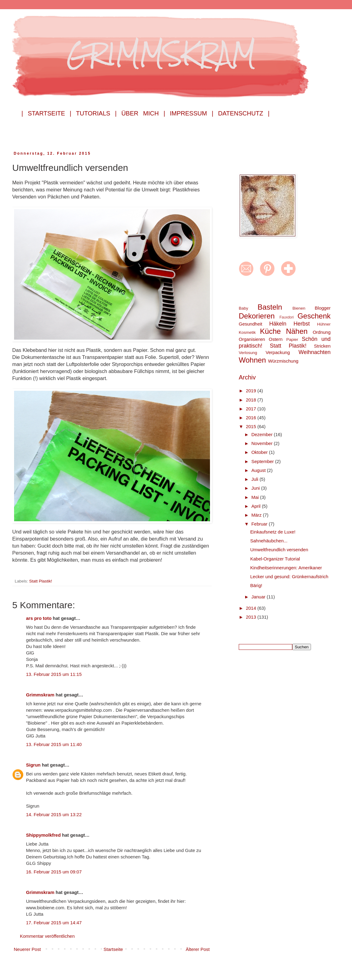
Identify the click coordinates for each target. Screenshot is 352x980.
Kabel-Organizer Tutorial (275, 559)
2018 (252, 400)
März (257, 515)
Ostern (276, 339)
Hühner (324, 324)
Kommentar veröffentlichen (47, 936)
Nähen (297, 331)
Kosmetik (247, 332)
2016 (252, 418)
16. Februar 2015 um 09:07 (54, 872)
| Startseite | (46, 113)
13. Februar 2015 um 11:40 (54, 744)
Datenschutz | (244, 113)
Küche (270, 331)
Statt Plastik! (41, 581)
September (263, 461)
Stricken (322, 346)
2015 (252, 426)
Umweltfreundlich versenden (279, 550)
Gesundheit (251, 324)
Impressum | (192, 113)
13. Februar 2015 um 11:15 (54, 674)
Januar (259, 597)
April (257, 506)
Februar (260, 524)
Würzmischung (283, 361)
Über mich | (143, 113)
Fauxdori (287, 317)
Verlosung (248, 353)
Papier (292, 339)
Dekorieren (257, 316)
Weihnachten (315, 352)
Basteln (270, 307)
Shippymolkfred (43, 835)
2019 (252, 391)
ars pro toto (39, 618)
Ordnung (322, 332)
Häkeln (278, 324)
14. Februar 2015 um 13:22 (54, 814)
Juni (256, 488)
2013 (252, 617)
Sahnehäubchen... (269, 541)
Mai (256, 497)
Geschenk (314, 316)
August (259, 470)
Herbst (302, 324)
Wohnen (252, 360)
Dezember (262, 434)
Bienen (299, 308)
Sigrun (33, 765)
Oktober (260, 452)
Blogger (323, 308)
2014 (252, 608)
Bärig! (256, 585)
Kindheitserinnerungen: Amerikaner (286, 568)
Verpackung (278, 352)
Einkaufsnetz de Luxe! (273, 532)
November (262, 443)
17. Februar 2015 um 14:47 (54, 923)
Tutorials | (96, 113)
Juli (255, 479)
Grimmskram (40, 695)
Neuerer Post (27, 949)
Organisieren (252, 339)
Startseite (113, 949)
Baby (243, 308)
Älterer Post (198, 949)
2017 (252, 409)
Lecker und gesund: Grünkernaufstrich (289, 577)
